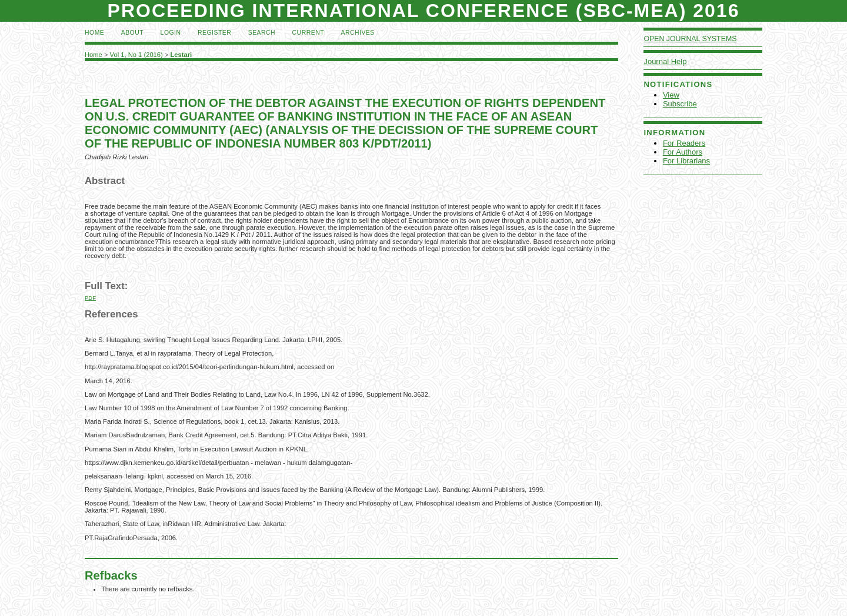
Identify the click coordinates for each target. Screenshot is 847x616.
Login (171, 33)
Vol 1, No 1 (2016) (136, 55)
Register (214, 33)
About (132, 33)
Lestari (181, 55)
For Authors (683, 152)
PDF (90, 298)
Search (262, 33)
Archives (357, 33)
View (671, 95)
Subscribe (680, 104)
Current (308, 33)
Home (94, 33)
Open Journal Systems (690, 39)
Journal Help (665, 61)
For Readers (684, 143)
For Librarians (686, 161)
